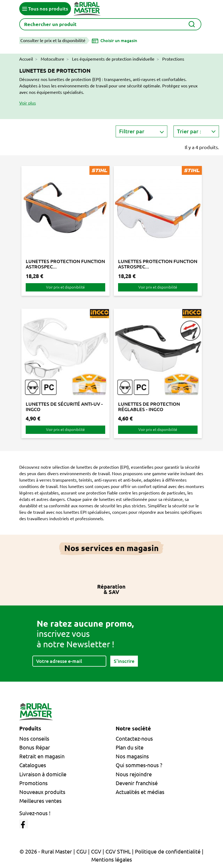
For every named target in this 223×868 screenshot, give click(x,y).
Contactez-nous (134, 739)
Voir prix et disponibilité (65, 287)
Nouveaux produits (42, 792)
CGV (96, 852)
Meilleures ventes (40, 801)
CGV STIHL (118, 852)
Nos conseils (34, 739)
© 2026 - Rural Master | (48, 852)
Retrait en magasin (42, 756)
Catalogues (33, 765)
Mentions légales (112, 860)
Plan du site (130, 747)
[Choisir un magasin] (114, 40)
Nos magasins (132, 756)
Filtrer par (132, 131)
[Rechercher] (110, 24)
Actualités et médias (140, 792)
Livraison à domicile (43, 774)
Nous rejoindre (134, 774)
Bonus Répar (35, 747)
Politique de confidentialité (168, 852)
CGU (82, 852)
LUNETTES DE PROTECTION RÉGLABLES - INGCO (149, 407)
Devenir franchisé (137, 783)
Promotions (33, 783)
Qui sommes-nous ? (139, 765)
